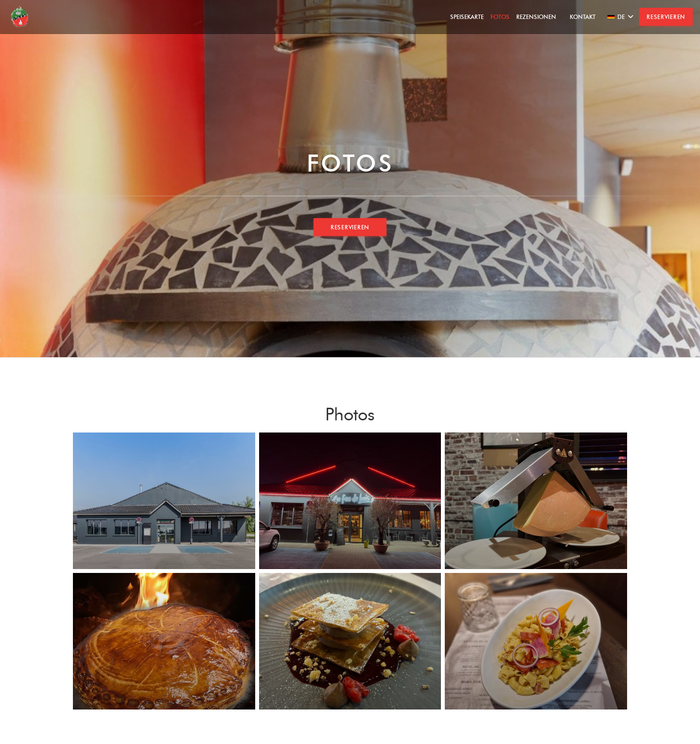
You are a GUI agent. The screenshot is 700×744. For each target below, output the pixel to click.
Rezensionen (536, 17)
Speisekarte (467, 17)
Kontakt (583, 17)
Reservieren (666, 17)
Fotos (500, 17)
